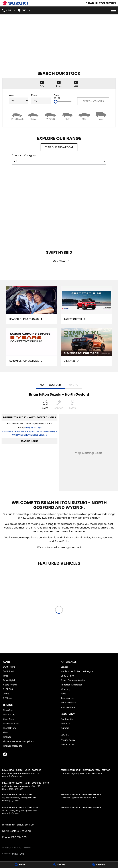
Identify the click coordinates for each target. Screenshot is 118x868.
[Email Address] (29, 433)
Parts (63, 694)
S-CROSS (8, 689)
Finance (7, 737)
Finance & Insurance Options (18, 741)
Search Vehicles (93, 101)
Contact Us (67, 719)
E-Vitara (7, 698)
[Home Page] (15, 3)
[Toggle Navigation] (114, 10)
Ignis (5, 676)
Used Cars (8, 719)
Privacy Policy (68, 740)
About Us (65, 724)
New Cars (8, 710)
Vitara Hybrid (10, 685)
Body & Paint (67, 676)
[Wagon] (51, 116)
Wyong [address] (73, 385)
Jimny (6, 694)
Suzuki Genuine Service (73, 680)
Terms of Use (68, 744)
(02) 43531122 (15, 801)
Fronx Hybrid (10, 680)
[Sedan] (34, 116)
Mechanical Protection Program (78, 671)
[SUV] (67, 116)
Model (41, 99)
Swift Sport (9, 671)
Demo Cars (9, 715)
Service (65, 667)
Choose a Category (59, 159)
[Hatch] (17, 116)
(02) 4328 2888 (33, 428)
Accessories (67, 698)
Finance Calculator (13, 746)
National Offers (11, 724)
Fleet (6, 732)
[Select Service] (59, 406)
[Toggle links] (13, 854)
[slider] (56, 102)
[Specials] (98, 865)
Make (18, 99)
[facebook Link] (5, 754)
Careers (65, 728)
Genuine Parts (68, 703)
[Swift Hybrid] (59, 221)
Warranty (66, 689)
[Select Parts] (72, 406)
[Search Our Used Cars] (32, 305)
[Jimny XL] (87, 347)
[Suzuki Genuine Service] (32, 347)
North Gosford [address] (50, 385)
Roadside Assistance (72, 685)
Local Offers (9, 728)
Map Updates (68, 707)
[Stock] (20, 865)
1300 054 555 (19, 837)
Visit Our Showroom (59, 147)
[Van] (101, 116)
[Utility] (84, 116)
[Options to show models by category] (59, 161)
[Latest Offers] (87, 305)
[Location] (45, 406)
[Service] (59, 865)
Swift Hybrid (9, 667)
